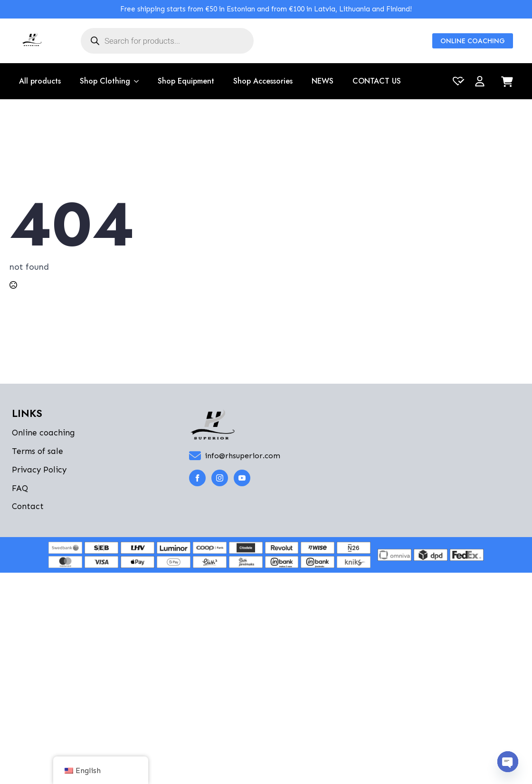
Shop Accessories (263, 81)
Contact (28, 506)
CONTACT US (377, 81)
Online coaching (43, 433)
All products (40, 81)
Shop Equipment (186, 81)
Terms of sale (38, 451)
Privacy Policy (39, 470)
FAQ (20, 488)
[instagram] (220, 478)
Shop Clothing (105, 81)
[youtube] (242, 478)
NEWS (323, 81)
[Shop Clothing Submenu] (134, 81)
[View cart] (507, 82)
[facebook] (197, 478)
